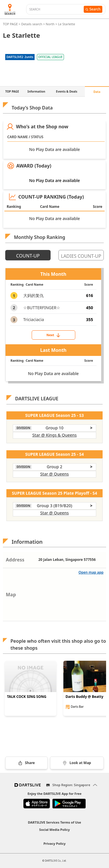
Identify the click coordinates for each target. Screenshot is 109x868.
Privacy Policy (54, 843)
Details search (32, 24)
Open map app (91, 572)
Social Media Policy (54, 830)
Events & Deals (67, 91)
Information (36, 91)
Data (97, 92)
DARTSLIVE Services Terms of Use (54, 822)
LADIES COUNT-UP (81, 256)
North (50, 24)
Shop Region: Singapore (71, 785)
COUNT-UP (28, 256)
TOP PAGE (11, 24)
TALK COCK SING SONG (27, 697)
